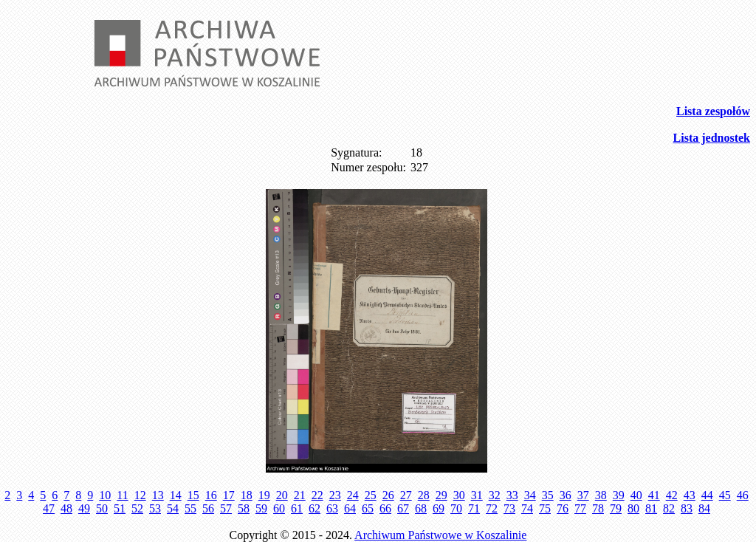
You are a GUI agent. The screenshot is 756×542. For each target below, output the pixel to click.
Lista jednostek (712, 138)
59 (261, 508)
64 (350, 508)
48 (66, 508)
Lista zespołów (713, 111)
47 (49, 508)
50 (102, 508)
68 (421, 508)
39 (619, 495)
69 (439, 508)
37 (583, 495)
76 (563, 508)
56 (208, 508)
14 (176, 495)
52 (137, 508)
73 (509, 508)
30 (459, 495)
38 (601, 495)
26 (388, 495)
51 (120, 508)
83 (687, 508)
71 (474, 508)
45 (725, 495)
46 (743, 495)
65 (368, 508)
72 (492, 508)
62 (315, 508)
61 (297, 508)
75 (545, 508)
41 (654, 495)
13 (158, 495)
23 (335, 495)
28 (424, 495)
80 (633, 508)
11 (122, 495)
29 (441, 495)
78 (598, 508)
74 (527, 508)
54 (173, 508)
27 (406, 495)
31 (477, 495)
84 (704, 508)
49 (84, 508)
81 (651, 508)
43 (690, 495)
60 (279, 508)
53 (155, 508)
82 (669, 508)
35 (548, 495)
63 (332, 508)
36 (566, 495)
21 (300, 495)
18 (247, 495)
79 (616, 508)
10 (105, 495)
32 (495, 495)
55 (190, 508)
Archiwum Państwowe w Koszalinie (440, 535)
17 (229, 495)
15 (193, 495)
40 (636, 495)
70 (456, 508)
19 (264, 495)
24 (353, 495)
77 (580, 508)
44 (707, 495)
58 (244, 508)
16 (211, 495)
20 (282, 495)
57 (226, 508)
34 (530, 495)
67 (403, 508)
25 (371, 495)
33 (512, 495)
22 (317, 495)
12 (140, 495)
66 (385, 508)
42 (672, 495)
